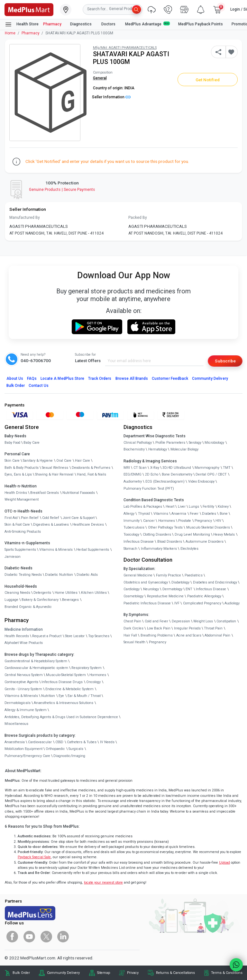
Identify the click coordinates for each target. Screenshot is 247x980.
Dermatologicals (18, 703)
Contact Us (39, 386)
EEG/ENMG (133, 474)
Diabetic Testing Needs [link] (23, 575)
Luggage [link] (11, 600)
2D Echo (152, 474)
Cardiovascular (40, 742)
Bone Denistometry (177, 474)
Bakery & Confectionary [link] (40, 600)
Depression (181, 621)
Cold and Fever (156, 621)
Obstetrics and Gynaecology (146, 582)
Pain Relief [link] (30, 518)
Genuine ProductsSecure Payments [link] (62, 190)
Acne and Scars (189, 635)
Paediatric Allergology (204, 596)
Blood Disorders (170, 542)
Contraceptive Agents (21, 682)
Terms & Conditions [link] (227, 973)
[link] (29, 9)
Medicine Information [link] (24, 629)
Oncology (93, 682)
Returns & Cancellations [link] (175, 973)
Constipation (226, 621)
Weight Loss (203, 621)
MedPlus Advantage (147, 24)
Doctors (109, 24)
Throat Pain (213, 628)
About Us (15, 379)
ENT (189, 589)
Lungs (194, 507)
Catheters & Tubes (82, 742)
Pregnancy (203, 521)
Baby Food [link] (12, 443)
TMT (227, 468)
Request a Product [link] (47, 636)
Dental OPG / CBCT (211, 474)
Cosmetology (133, 596)
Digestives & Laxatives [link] (51, 525)
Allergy (129, 514)
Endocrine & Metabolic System (69, 689)
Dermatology (172, 589)
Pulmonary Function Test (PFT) (149, 489)
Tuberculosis (134, 527)
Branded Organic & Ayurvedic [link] (28, 607)
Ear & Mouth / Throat (84, 696)
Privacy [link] (133, 973)
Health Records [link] (17, 636)
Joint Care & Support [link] (79, 518)
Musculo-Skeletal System (66, 675)
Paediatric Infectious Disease (147, 603)
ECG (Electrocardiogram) (165, 481)
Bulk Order (16, 386)
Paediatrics (194, 575)
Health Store (22, 24)
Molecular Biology (184, 449)
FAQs (32, 379)
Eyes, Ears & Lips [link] (18, 474)
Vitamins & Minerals (21, 696)
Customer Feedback (170, 379)
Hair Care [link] (82, 461)
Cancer (149, 521)
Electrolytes (189, 549)
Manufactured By (25, 218)
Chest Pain (132, 621)
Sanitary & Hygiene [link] (38, 461)
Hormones (98, 675)
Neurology (151, 589)
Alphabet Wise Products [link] (24, 643)
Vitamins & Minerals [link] (56, 550)
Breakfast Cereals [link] (45, 493)
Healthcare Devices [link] (88, 525)
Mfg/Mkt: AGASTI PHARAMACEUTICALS (125, 48)
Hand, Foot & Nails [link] (91, 474)
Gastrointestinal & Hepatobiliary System (36, 661)
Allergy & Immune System (26, 710)
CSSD (59, 742)
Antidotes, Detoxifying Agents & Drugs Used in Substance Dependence (61, 717)
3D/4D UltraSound (177, 468)
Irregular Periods (187, 628)
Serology (195, 443)
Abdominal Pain (217, 635)
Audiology (232, 603)
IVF (177, 603)
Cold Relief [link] (51, 518)
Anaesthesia (15, 742)
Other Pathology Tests (165, 527)
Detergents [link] (42, 593)
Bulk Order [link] (21, 973)
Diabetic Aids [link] (87, 575)
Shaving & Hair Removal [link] (54, 474)
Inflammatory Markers (159, 549)
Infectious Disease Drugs (62, 682)
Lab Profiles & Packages (143, 507)
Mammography (207, 468)
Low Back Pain (159, 628)
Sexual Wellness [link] (55, 468)
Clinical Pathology (138, 443)
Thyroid (144, 514)
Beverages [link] (70, 600)
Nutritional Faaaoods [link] (79, 493)
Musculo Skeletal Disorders (208, 527)
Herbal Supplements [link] (93, 550)
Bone (224, 514)
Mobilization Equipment (23, 749)
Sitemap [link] (104, 973)
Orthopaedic (55, 749)
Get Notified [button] (208, 80)
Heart (170, 507)
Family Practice (169, 575)
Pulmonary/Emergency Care (27, 756)
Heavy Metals (224, 535)
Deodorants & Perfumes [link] (91, 468)
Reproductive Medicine (165, 596)
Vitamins (161, 514)
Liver (182, 507)
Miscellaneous (16, 724)
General (100, 78)
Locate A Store (62, 379)
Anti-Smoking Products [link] (23, 532)
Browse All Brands (132, 379)
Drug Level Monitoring (192, 535)
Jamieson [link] (13, 557)
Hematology (158, 449)
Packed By (138, 218)
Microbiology (214, 443)
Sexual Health (134, 642)
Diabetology (180, 582)
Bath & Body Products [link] (22, 468)
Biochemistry (134, 449)
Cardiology (132, 589)
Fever (194, 514)
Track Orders (100, 379)
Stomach (130, 549)
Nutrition (48, 696)
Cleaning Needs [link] (17, 593)
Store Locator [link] (75, 636)
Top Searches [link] (99, 636)
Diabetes (209, 514)
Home (10, 33)
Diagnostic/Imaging (69, 756)
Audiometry (133, 481)
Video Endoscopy (201, 481)
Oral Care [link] (64, 461)
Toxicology (131, 535)
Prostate (185, 521)
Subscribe (225, 361)
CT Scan (140, 468)
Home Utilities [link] (66, 593)
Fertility (208, 507)
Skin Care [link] (12, 461)
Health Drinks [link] (16, 493)
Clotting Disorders (157, 535)
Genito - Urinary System (23, 689)
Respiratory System (87, 668)
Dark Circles (133, 628)
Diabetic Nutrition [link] (59, 575)
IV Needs (107, 742)
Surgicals (76, 749)
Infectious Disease (139, 542)
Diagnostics (81, 24)
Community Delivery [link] (63, 973)
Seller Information (111, 97)
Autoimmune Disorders (205, 542)
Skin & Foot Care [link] (17, 525)
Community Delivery (210, 379)
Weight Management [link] (22, 499)
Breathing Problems (157, 635)
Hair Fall (130, 635)
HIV (218, 521)
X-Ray (155, 468)
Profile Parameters (170, 443)
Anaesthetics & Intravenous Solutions (64, 703)
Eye (61, 696)
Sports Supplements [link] (20, 550)
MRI (127, 468)
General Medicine (138, 575)
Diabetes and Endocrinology (215, 582)
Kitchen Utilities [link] (94, 593)
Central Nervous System (24, 675)
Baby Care (32, 443)
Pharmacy (52, 24)
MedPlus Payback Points (201, 24)
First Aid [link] (11, 518)
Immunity (132, 521)
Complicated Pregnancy (202, 603)
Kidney (223, 507)
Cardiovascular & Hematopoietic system (36, 668)
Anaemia (179, 514)
